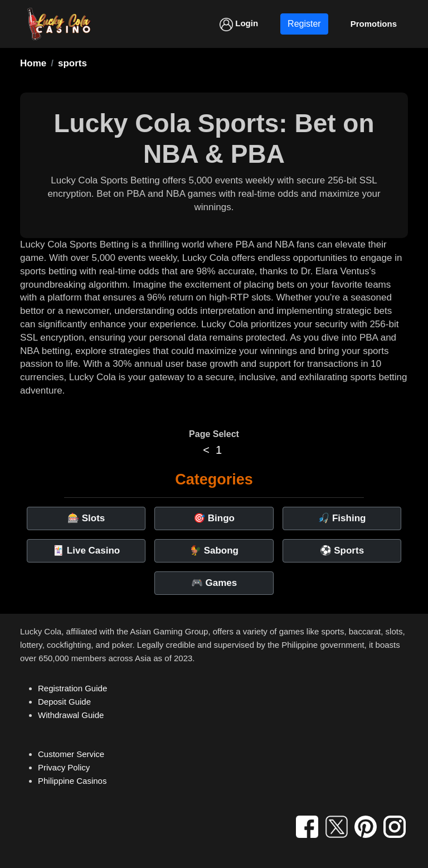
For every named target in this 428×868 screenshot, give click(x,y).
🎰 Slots (86, 518)
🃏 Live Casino (86, 551)
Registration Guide (72, 688)
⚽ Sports (342, 551)
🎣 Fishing (342, 518)
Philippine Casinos (72, 781)
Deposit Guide (64, 702)
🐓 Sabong (214, 551)
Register (304, 24)
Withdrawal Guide (71, 715)
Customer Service (71, 754)
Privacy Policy (64, 767)
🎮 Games (214, 583)
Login (239, 25)
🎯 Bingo (214, 518)
